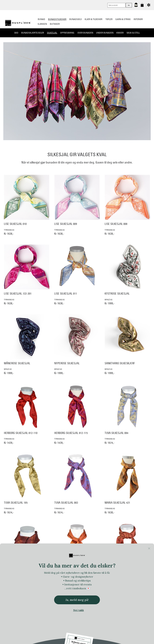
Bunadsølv (76, 19)
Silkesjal (52, 33)
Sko (16, 33)
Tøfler (109, 19)
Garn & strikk (123, 19)
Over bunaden (85, 33)
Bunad (41, 19)
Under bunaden (105, 33)
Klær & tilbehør (94, 19)
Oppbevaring (67, 33)
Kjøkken (42, 24)
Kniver (120, 33)
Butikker (55, 24)
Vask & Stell (133, 33)
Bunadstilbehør (57, 19)
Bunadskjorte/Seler (33, 33)
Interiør (138, 19)
